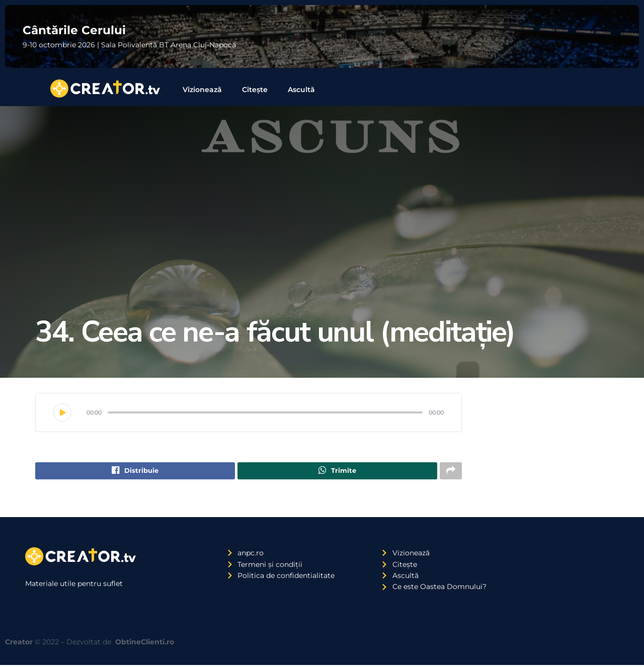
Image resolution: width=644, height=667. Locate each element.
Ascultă (301, 90)
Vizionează (202, 90)
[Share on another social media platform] (451, 472)
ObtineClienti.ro (145, 644)
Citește (255, 90)
